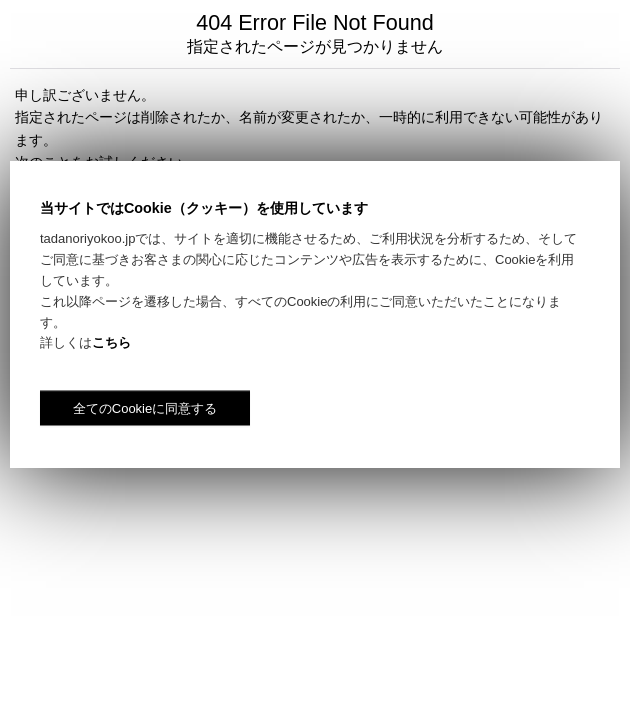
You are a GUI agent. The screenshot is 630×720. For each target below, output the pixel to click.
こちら (111, 342)
